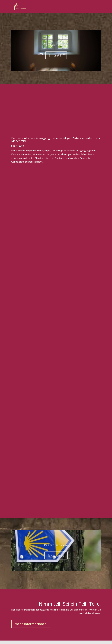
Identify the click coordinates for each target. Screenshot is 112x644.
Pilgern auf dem (56, 547)
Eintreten (56, 57)
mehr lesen (17, 165)
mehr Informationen (31, 624)
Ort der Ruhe (56, 47)
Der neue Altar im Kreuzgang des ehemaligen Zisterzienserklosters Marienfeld (56, 139)
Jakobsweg (56, 557)
